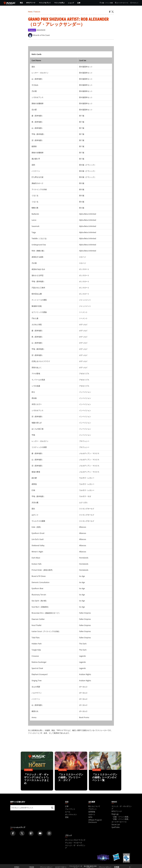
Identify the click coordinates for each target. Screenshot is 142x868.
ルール (68, 812)
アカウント (134, 3)
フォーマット (70, 809)
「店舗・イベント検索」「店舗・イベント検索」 (121, 818)
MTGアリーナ (31, 3)
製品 (21, 3)
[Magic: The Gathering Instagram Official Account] (49, 833)
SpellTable (116, 827)
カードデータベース (122, 3)
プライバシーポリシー (46, 867)
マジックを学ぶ (59, 3)
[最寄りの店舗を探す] (52, 808)
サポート (92, 814)
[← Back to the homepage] (10, 3)
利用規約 (17, 867)
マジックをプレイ (45, 3)
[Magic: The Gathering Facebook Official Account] (13, 833)
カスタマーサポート (61, 867)
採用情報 (92, 812)
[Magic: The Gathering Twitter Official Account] (22, 833)
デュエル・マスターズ (74, 843)
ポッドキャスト (71, 814)
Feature (37, 12)
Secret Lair (116, 825)
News (30, 12)
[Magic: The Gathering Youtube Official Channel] (40, 833)
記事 (79, 3)
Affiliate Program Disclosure (95, 821)
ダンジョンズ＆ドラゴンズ (75, 840)
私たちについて (94, 806)
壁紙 (67, 817)
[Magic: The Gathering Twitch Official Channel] (31, 833)
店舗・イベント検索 (106, 3)
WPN (90, 817)
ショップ (71, 3)
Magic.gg (115, 814)
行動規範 (32, 867)
